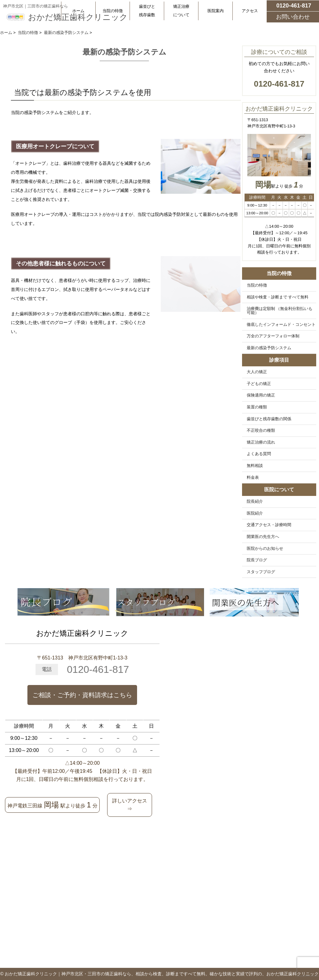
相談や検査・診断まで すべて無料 (278, 297)
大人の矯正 (257, 372)
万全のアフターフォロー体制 (273, 336)
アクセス (250, 11)
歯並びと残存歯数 (147, 11)
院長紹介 (255, 502)
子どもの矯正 (259, 384)
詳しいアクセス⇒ (130, 805)
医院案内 (216, 11)
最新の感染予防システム (269, 348)
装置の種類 (257, 407)
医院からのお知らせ (265, 549)
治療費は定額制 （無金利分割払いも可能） (280, 311)
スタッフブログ (261, 572)
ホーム (78, 11)
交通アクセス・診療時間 (269, 525)
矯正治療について (181, 11)
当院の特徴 (113, 11)
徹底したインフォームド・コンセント (281, 325)
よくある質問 (259, 454)
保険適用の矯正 (261, 395)
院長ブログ (257, 560)
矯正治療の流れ (261, 442)
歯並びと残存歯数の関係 (269, 419)
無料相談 (255, 466)
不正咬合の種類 (261, 431)
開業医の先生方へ (263, 537)
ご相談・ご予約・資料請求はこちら (82, 695)
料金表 (253, 478)
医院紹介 (255, 513)
